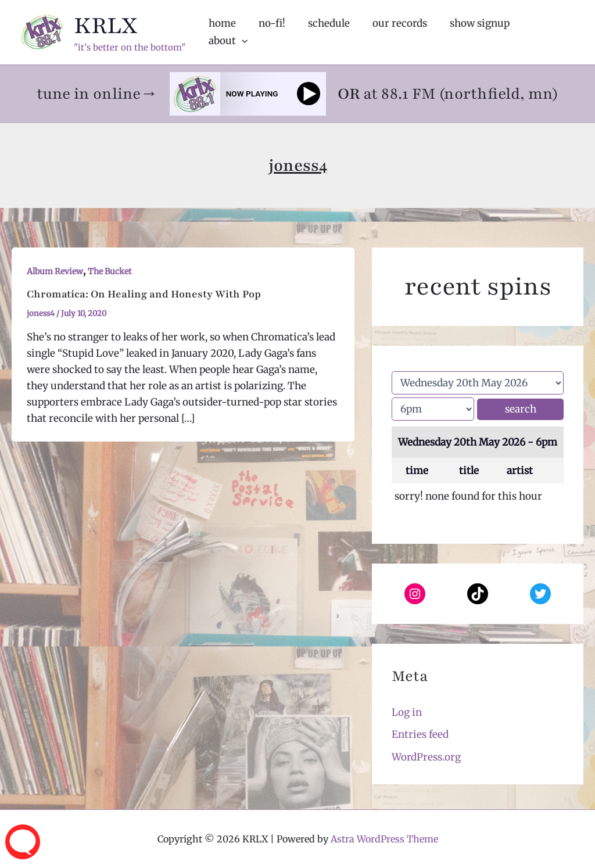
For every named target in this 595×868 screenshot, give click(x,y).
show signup (476, 32)
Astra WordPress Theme (384, 839)
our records (399, 32)
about (545, 32)
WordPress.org (426, 757)
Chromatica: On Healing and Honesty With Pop (144, 294)
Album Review (55, 271)
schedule (331, 32)
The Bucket (110, 271)
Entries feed (420, 734)
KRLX (106, 26)
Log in (407, 712)
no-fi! (277, 32)
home (230, 32)
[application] (559, 32)
